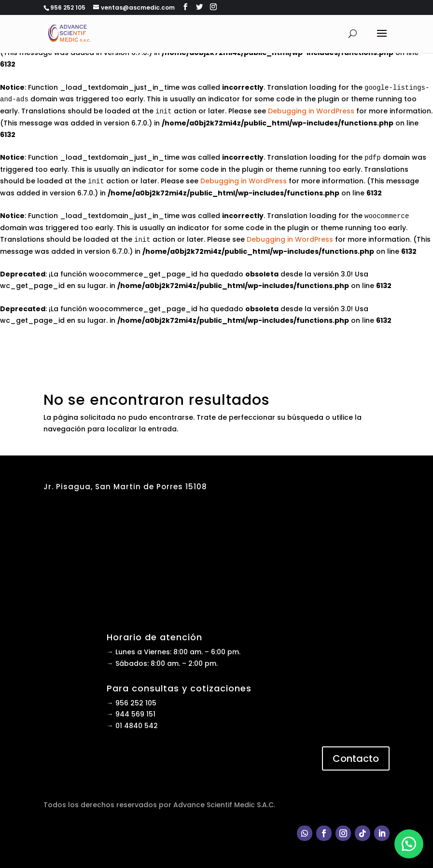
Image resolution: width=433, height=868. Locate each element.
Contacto (356, 758)
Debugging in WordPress (311, 111)
